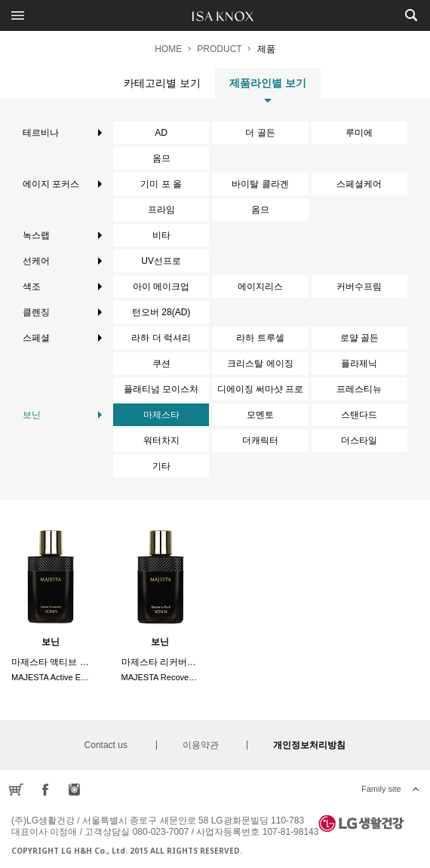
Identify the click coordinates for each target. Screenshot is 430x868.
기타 (161, 466)
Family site (381, 789)
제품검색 (411, 15)
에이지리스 (260, 287)
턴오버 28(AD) (161, 312)
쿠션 (161, 363)
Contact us (106, 745)
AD (161, 133)
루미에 (359, 133)
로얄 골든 (359, 338)
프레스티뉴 (359, 389)
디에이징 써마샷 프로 (261, 389)
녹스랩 (62, 235)
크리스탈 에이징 (260, 363)
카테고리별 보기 (162, 83)
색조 (62, 287)
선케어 (62, 261)
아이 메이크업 (161, 287)
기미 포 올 (161, 184)
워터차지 (161, 440)
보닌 (62, 415)
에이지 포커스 (62, 184)
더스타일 (359, 440)
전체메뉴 (18, 15)
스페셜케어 (359, 184)
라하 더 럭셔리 (161, 338)
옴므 (161, 158)
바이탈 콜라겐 (260, 184)
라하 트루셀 (260, 338)
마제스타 (161, 415)
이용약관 (201, 745)
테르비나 (62, 133)
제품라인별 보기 (268, 88)
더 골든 (260, 133)
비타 (161, 235)
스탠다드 (359, 415)
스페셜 (62, 338)
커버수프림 (359, 287)
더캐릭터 (260, 440)
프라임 (161, 210)
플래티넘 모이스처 (161, 389)
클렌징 (62, 312)
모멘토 (260, 415)
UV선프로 (161, 261)
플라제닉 (359, 363)
